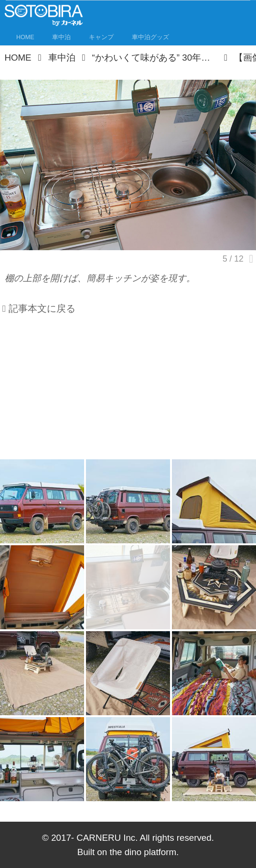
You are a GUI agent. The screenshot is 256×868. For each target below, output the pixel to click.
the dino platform (143, 852)
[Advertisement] (128, 391)
